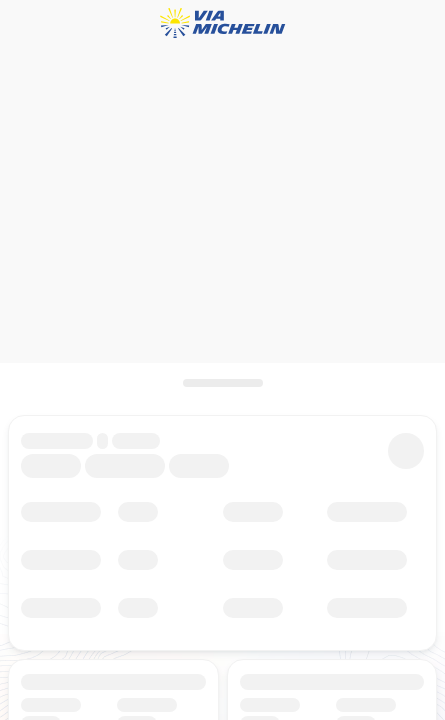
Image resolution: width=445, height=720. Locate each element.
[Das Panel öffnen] (222, 383)
